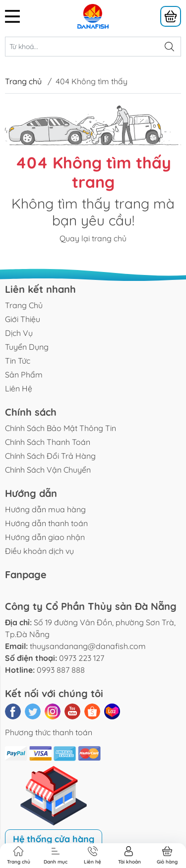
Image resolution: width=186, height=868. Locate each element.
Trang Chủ (24, 305)
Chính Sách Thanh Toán (48, 442)
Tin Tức (18, 361)
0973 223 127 (82, 658)
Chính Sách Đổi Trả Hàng (50, 456)
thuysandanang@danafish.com (88, 646)
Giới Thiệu (23, 319)
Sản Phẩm (24, 375)
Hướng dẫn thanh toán (46, 523)
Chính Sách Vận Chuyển (48, 470)
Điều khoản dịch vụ (39, 551)
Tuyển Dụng (27, 347)
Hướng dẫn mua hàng (45, 509)
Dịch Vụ (19, 333)
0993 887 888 (61, 670)
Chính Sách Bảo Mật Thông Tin (61, 428)
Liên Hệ (19, 388)
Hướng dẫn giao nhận (45, 537)
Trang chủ (23, 81)
